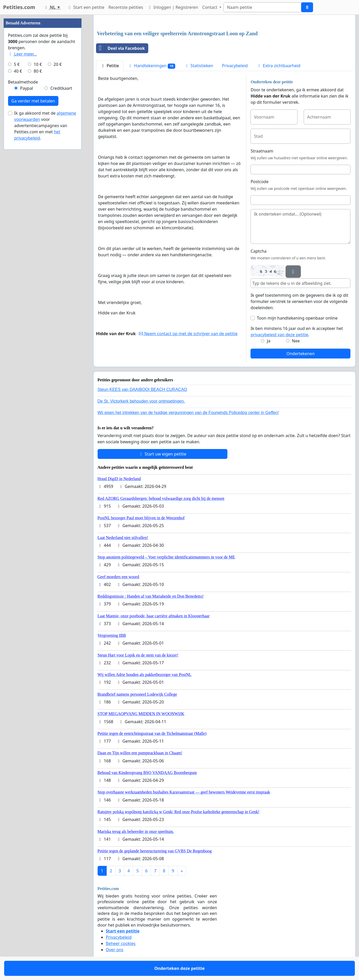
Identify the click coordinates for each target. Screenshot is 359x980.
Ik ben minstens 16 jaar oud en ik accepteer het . (297, 332)
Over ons (115, 950)
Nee (296, 341)
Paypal (26, 88)
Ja (269, 341)
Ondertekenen (300, 354)
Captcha (258, 251)
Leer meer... (22, 54)
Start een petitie (86, 7)
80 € (38, 71)
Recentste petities (126, 7)
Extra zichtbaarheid (278, 66)
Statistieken (199, 66)
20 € (58, 64)
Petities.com (19, 7)
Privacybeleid (235, 66)
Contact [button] (210, 7)
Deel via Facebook (121, 48)
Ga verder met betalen (33, 101)
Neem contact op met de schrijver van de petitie (188, 334)
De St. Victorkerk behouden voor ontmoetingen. (141, 401)
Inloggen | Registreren (173, 7)
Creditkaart (61, 88)
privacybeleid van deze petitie (279, 335)
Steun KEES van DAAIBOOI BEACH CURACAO (142, 389)
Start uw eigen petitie (162, 454)
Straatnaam (262, 151)
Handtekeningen (151, 66)
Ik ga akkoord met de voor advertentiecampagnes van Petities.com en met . (45, 126)
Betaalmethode (23, 82)
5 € (17, 64)
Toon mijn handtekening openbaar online (297, 318)
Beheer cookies (121, 943)
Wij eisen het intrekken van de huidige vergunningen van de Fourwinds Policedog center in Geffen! (188, 413)
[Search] (262, 7)
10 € (38, 64)
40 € (18, 71)
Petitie (110, 66)
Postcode (259, 182)
